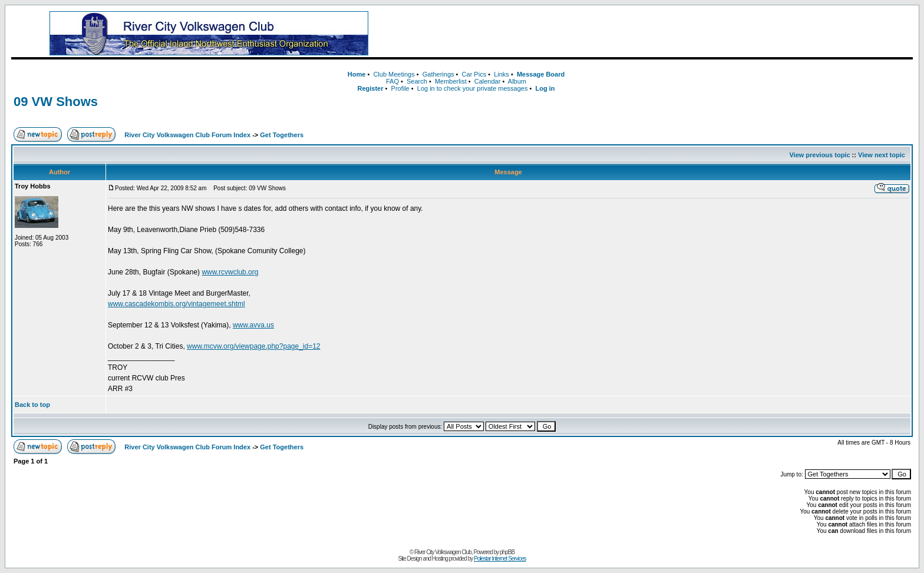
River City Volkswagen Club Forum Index (187, 135)
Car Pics (474, 74)
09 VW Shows (56, 102)
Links (501, 74)
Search (417, 81)
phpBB (507, 552)
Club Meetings (394, 74)
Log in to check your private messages (473, 88)
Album (517, 81)
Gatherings (438, 74)
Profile (400, 88)
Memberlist (451, 81)
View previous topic (819, 155)
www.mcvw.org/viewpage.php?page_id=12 (253, 346)
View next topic (882, 155)
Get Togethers (282, 135)
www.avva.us (253, 325)
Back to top (32, 405)
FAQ (392, 81)
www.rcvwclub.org (230, 272)
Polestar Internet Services (500, 559)
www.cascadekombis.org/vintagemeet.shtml (176, 304)
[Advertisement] (662, 34)
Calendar (488, 81)
